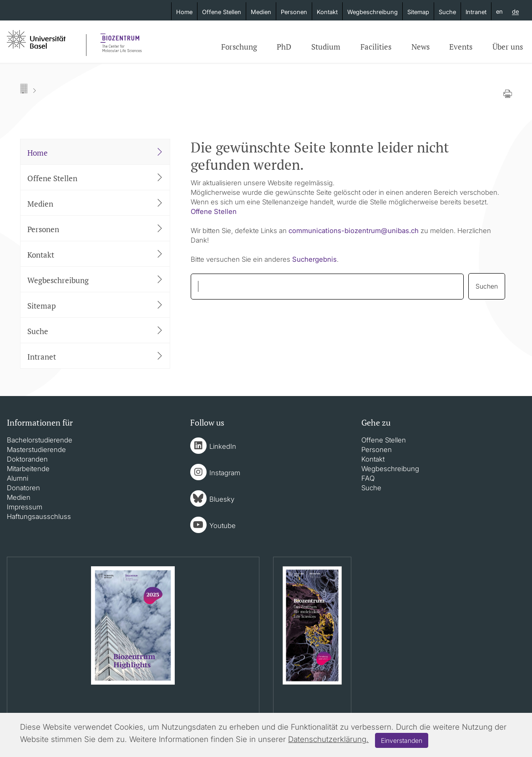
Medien (261, 12)
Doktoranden (27, 459)
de (515, 12)
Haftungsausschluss (39, 516)
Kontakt (327, 12)
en (499, 11)
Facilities (376, 47)
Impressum (25, 507)
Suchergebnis (314, 259)
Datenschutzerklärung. (328, 739)
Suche (447, 12)
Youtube (223, 526)
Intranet (476, 12)
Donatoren (23, 488)
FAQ (368, 478)
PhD (284, 47)
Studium (326, 47)
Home (184, 12)
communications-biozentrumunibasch (354, 231)
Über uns (508, 47)
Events (461, 47)
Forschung (239, 47)
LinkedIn (223, 446)
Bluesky (222, 499)
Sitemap (418, 12)
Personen (294, 12)
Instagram (225, 473)
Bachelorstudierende (40, 440)
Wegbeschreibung (372, 12)
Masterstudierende (36, 450)
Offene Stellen (222, 12)
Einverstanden (402, 740)
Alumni (18, 478)
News (421, 47)
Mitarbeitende (28, 469)
